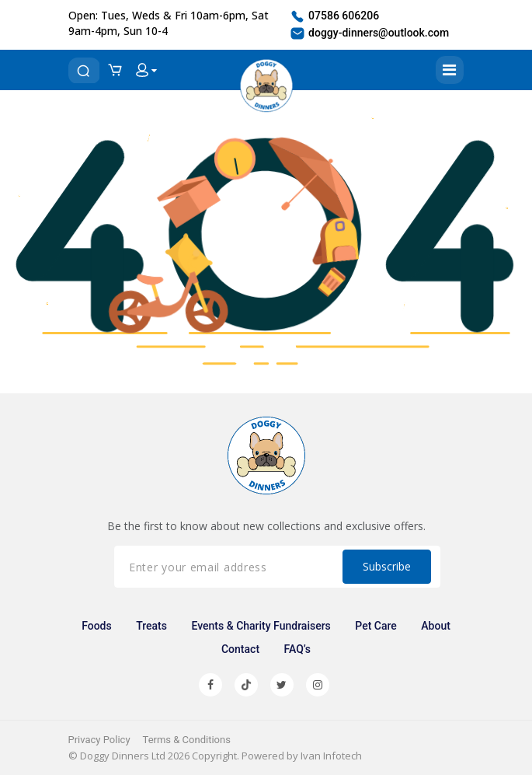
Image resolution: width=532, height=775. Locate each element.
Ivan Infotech (331, 756)
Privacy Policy (99, 740)
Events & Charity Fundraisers (261, 626)
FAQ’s (297, 649)
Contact (240, 649)
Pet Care (376, 626)
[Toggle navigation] (450, 70)
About (436, 626)
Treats (151, 626)
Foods (97, 626)
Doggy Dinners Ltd (123, 756)
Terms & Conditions (187, 740)
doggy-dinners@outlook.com (369, 33)
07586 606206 (334, 16)
